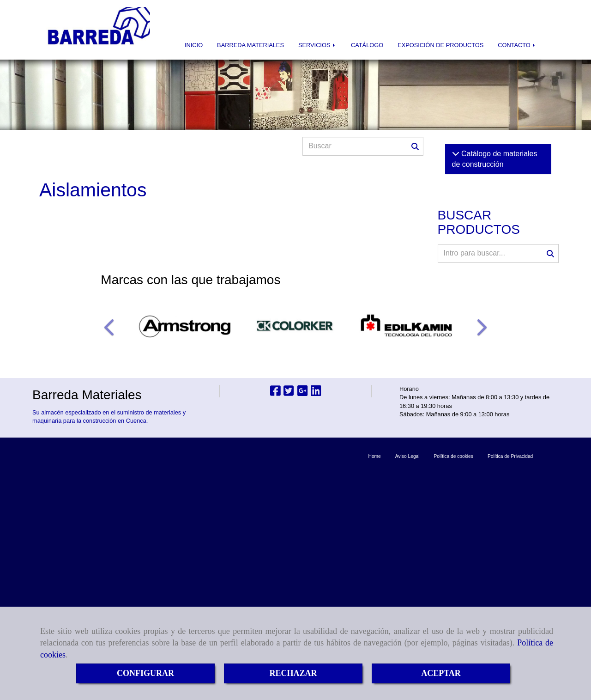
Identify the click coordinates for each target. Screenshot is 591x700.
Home (375, 456)
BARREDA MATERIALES (250, 45)
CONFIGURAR (145, 673)
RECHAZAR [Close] (293, 673)
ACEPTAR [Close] (441, 673)
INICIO (194, 45)
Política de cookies (454, 456)
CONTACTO (517, 45)
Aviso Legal (407, 456)
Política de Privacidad (510, 456)
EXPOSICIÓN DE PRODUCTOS (440, 45)
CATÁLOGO (367, 45)
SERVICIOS (317, 45)
